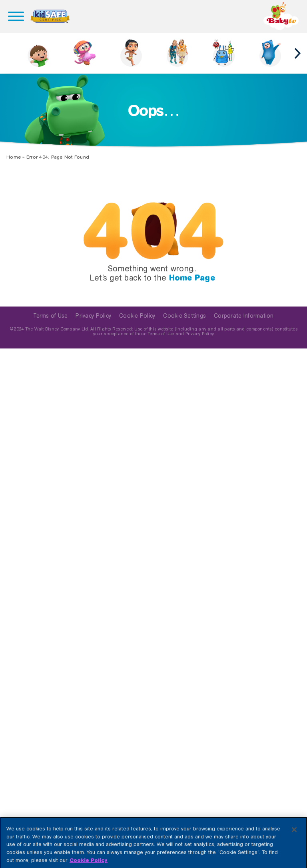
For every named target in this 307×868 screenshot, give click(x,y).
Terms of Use (50, 316)
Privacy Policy (93, 316)
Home (14, 157)
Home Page (192, 278)
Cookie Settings (184, 316)
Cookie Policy (137, 316)
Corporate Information (244, 316)
